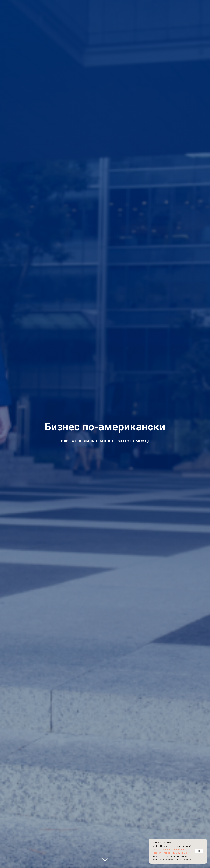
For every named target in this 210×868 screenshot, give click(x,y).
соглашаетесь (163, 849)
